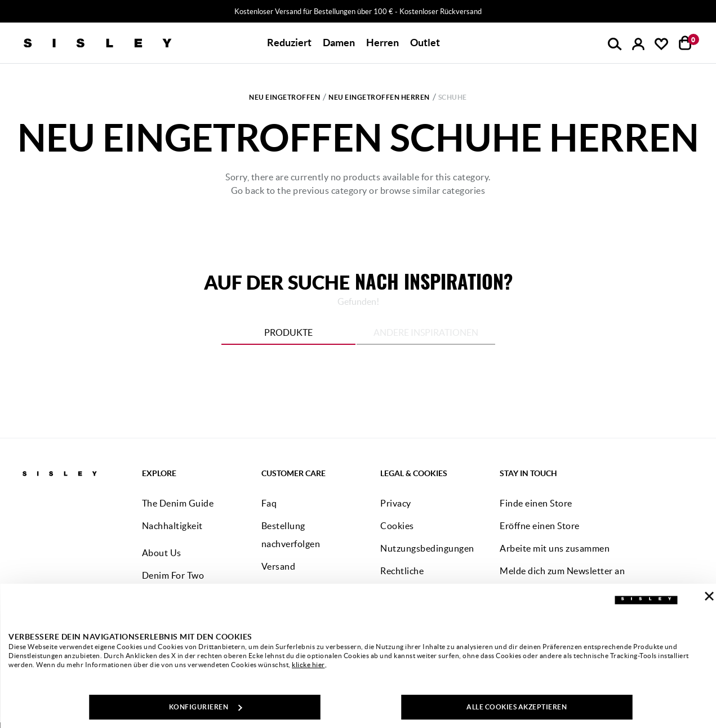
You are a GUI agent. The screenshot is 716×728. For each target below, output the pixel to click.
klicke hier (308, 665)
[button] (289, 43)
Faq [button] (269, 503)
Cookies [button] (397, 526)
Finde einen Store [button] (536, 503)
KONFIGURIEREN (206, 707)
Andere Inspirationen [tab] (426, 332)
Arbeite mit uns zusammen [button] (555, 548)
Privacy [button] (396, 503)
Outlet (425, 43)
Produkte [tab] (288, 332)
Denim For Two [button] (173, 575)
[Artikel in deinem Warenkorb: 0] (685, 43)
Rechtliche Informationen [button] (410, 580)
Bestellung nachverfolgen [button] (291, 535)
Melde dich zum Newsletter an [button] (562, 571)
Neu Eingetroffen (284, 97)
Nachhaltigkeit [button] (172, 526)
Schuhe (453, 97)
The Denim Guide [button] (178, 503)
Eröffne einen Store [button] (540, 526)
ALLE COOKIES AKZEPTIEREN (517, 707)
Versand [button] (279, 566)
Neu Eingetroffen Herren (379, 97)
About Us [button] (162, 553)
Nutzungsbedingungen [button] (427, 548)
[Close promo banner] (708, 12)
